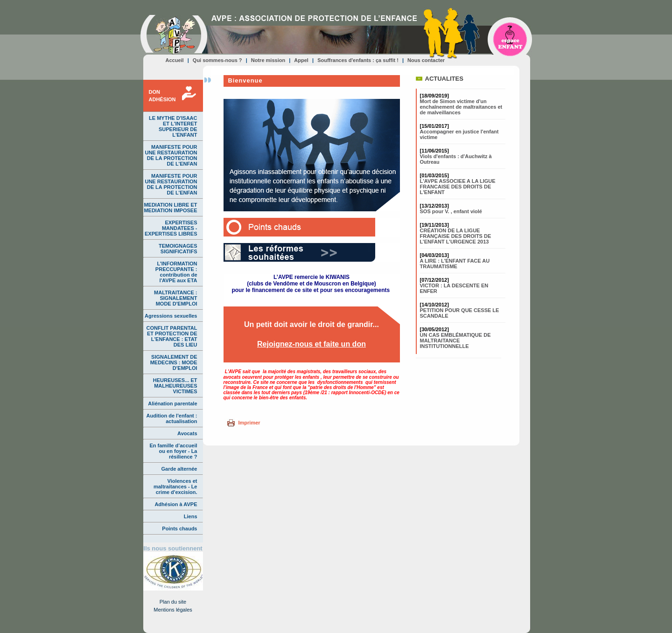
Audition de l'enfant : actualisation (172, 418)
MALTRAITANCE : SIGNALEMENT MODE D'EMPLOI (175, 298)
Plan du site (173, 602)
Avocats (187, 433)
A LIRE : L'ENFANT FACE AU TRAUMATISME (455, 264)
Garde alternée (179, 469)
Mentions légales (173, 610)
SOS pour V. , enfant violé (451, 211)
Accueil (175, 60)
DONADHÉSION (162, 96)
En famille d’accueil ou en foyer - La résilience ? (173, 451)
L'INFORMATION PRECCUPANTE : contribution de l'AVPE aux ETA (176, 272)
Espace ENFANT (510, 36)
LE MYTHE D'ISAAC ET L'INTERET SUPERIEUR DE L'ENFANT (173, 126)
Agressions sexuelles (171, 316)
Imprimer (249, 423)
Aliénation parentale (172, 403)
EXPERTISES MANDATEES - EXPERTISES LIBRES (171, 228)
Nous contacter (426, 60)
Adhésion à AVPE (176, 504)
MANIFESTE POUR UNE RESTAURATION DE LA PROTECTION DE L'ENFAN (171, 155)
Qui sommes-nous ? (217, 60)
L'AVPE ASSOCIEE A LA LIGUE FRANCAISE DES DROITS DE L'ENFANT (458, 187)
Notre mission (268, 60)
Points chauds (179, 529)
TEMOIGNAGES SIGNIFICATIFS (178, 249)
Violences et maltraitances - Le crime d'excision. (175, 487)
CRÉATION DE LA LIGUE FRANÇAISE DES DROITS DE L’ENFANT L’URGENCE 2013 (456, 236)
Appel (301, 60)
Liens (191, 516)
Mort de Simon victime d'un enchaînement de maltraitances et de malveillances (461, 107)
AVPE (174, 35)
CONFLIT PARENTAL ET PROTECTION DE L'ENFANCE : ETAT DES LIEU (172, 336)
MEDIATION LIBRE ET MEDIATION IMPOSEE (170, 208)
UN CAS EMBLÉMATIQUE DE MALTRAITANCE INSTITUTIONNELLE (455, 341)
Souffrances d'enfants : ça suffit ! (358, 60)
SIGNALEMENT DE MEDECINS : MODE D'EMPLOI (174, 362)
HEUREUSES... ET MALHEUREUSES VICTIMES (175, 386)
